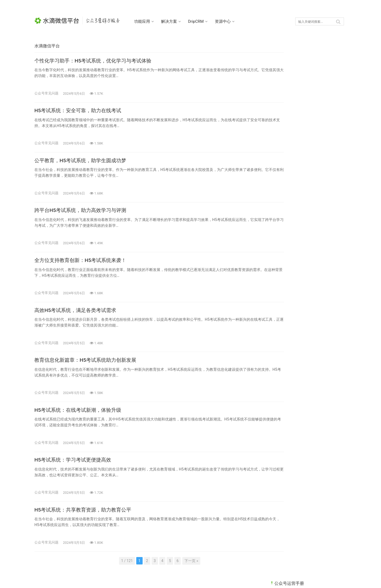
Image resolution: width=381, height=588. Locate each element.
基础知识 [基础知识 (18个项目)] (306, 272)
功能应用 (147, 21)
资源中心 (228, 21)
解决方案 (174, 21)
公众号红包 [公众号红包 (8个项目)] (283, 272)
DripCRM (201, 21)
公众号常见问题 (46, 94)
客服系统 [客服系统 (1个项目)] (328, 272)
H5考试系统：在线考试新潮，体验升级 (80, 419)
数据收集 (282, 184)
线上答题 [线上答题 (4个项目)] (281, 288)
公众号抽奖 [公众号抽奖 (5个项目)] (283, 264)
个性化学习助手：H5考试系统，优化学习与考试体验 (96, 62)
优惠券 (280, 119)
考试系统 (282, 222)
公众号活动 (284, 166)
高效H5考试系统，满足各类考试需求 (78, 317)
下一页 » (180, 572)
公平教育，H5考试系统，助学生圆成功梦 (83, 164)
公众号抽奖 (284, 157)
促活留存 (282, 129)
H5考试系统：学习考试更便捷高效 (75, 470)
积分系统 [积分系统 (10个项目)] (306, 280)
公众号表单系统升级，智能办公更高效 (306, 393)
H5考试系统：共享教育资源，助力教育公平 (85, 521)
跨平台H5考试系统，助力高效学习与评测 (83, 215)
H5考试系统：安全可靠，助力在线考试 (80, 113)
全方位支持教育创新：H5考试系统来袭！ (83, 266)
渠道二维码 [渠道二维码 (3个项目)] (283, 280)
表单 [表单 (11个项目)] (300, 288)
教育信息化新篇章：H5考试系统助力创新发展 (88, 368)
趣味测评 (282, 231)
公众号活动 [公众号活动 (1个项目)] (307, 264)
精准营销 (282, 212)
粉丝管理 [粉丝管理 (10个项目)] (328, 280)
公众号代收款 (285, 138)
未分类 (280, 194)
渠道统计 (282, 203)
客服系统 (282, 175)
